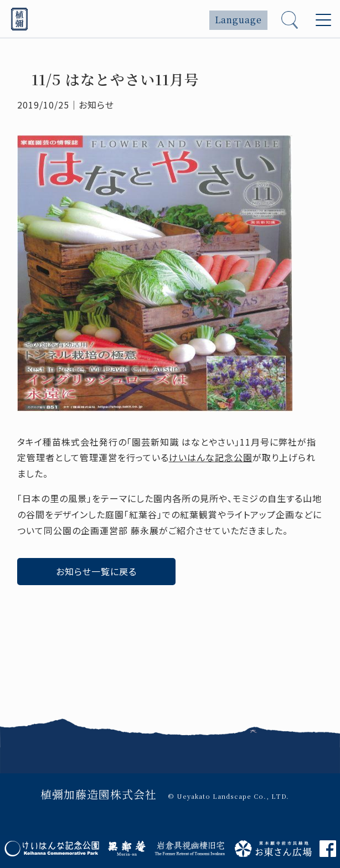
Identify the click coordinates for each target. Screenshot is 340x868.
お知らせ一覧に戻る (96, 571)
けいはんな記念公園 (211, 457)
